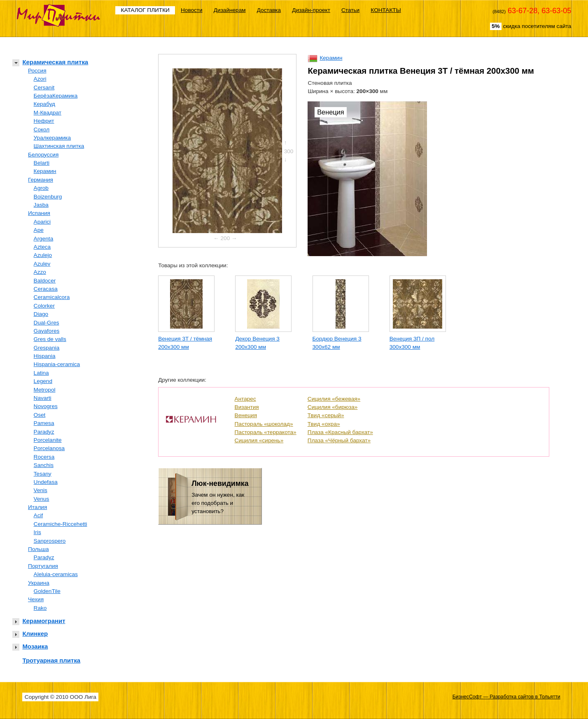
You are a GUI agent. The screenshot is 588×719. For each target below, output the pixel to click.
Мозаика (35, 646)
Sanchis (44, 465)
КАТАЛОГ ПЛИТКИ (145, 10)
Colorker (44, 306)
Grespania (47, 348)
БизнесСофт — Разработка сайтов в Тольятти (506, 697)
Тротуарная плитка (51, 660)
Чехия (36, 599)
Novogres (46, 406)
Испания (39, 213)
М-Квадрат (48, 113)
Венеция (246, 415)
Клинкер (35, 634)
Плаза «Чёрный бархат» (339, 440)
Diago (41, 314)
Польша (38, 549)
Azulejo (43, 255)
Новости (192, 10)
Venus (42, 499)
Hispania (45, 356)
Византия (247, 407)
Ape (39, 230)
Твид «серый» (326, 415)
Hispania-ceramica (57, 364)
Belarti (42, 163)
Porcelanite (48, 440)
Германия (41, 180)
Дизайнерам (230, 10)
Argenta (44, 239)
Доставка (269, 10)
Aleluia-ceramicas (56, 574)
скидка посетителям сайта (531, 26)
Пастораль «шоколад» (264, 424)
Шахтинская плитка (59, 146)
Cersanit (44, 88)
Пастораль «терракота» (266, 432)
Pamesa (44, 423)
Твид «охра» (324, 424)
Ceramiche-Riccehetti (61, 524)
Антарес (245, 399)
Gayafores (47, 331)
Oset (40, 415)
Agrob (41, 188)
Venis (41, 490)
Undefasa (46, 482)
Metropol (45, 390)
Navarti (43, 398)
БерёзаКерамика (56, 96)
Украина (39, 583)
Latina (41, 373)
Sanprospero (50, 541)
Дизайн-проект (311, 10)
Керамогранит (44, 621)
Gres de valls (50, 339)
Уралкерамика (52, 138)
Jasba (41, 205)
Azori (40, 79)
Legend (43, 381)
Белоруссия (43, 155)
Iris (37, 532)
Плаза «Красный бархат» (340, 432)
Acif (38, 515)
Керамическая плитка (55, 62)
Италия (37, 507)
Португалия (43, 566)
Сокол (42, 130)
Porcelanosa (49, 448)
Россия (37, 71)
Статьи (350, 10)
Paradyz (44, 432)
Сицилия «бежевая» (334, 399)
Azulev (42, 264)
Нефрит (44, 121)
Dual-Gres (47, 323)
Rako (40, 608)
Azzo (40, 272)
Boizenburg (48, 197)
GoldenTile (47, 591)
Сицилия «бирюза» (333, 407)
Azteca (42, 247)
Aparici (42, 222)
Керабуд (44, 104)
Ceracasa (46, 289)
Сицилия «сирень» (259, 440)
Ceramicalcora (52, 297)
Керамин (45, 171)
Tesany (43, 474)
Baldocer (45, 281)
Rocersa (44, 457)
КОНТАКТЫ (386, 10)
